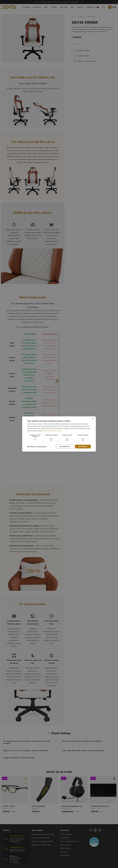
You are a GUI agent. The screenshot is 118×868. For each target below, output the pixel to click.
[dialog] (59, 434)
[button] (37, 447)
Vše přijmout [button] (83, 447)
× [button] (93, 418)
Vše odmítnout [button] (64, 447)
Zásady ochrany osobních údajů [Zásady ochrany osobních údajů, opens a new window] (53, 430)
